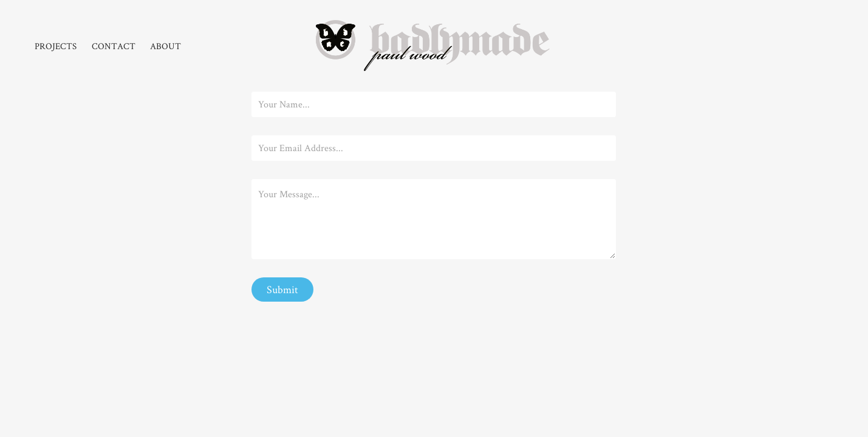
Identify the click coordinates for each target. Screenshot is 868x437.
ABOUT (166, 46)
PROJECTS (56, 46)
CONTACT (114, 46)
